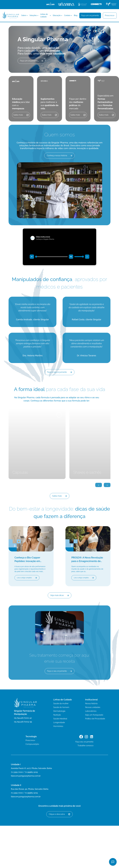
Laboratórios (91, 711)
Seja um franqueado (94, 715)
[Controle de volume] (79, 257)
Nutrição (57, 715)
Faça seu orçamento (84, 742)
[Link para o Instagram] (86, 737)
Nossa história (91, 703)
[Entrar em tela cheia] (87, 257)
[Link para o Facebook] (81, 737)
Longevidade (59, 722)
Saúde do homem (61, 707)
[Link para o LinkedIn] (92, 737)
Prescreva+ (30, 740)
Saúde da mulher (61, 703)
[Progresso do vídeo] (51, 257)
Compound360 (32, 744)
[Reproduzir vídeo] (32, 257)
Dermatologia (59, 711)
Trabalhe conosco (86, 746)
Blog (76, 15)
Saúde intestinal (60, 719)
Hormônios (58, 726)
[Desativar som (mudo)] (71, 257)
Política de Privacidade (95, 719)
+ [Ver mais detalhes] (59, 415)
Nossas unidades (93, 707)
